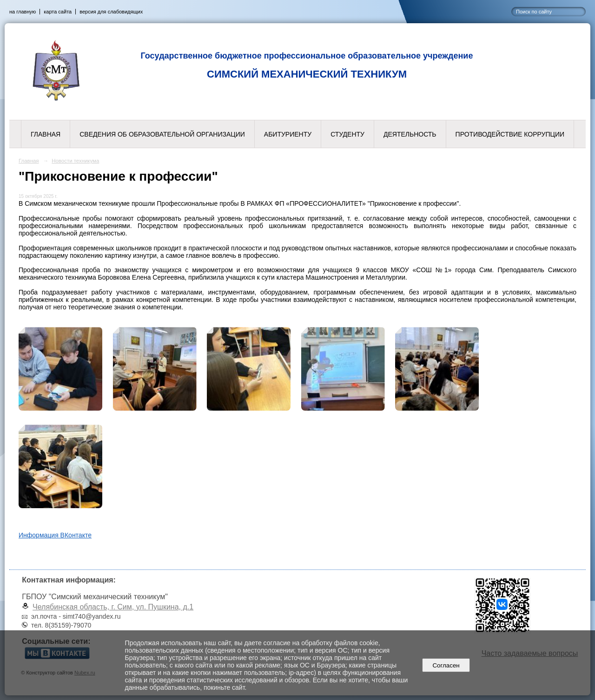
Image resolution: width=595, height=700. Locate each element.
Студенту (347, 134)
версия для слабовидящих (111, 12)
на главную (23, 12)
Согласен (446, 665)
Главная (46, 134)
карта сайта (58, 12)
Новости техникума (75, 161)
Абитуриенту (288, 134)
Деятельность (410, 134)
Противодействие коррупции (510, 134)
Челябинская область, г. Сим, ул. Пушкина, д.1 (113, 607)
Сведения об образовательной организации (162, 134)
